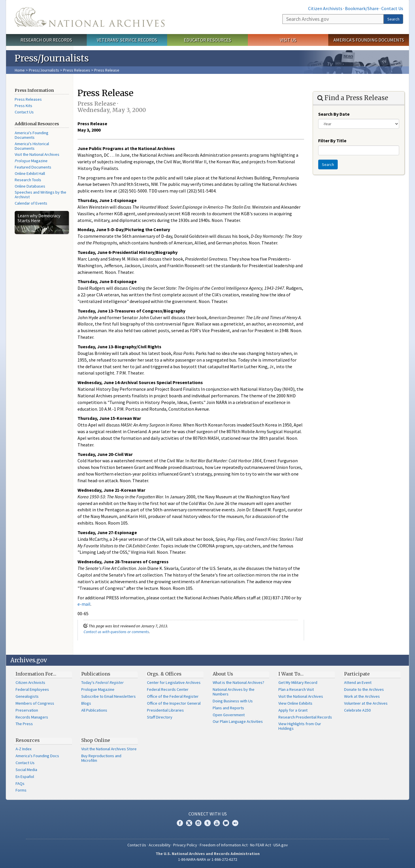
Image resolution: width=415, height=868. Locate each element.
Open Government (229, 715)
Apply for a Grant (293, 710)
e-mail (84, 604)
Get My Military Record (298, 682)
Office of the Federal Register (173, 696)
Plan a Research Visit (296, 689)
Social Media (26, 770)
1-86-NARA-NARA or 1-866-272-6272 (208, 859)
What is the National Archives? (238, 682)
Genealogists (27, 696)
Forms (21, 790)
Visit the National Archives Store (109, 749)
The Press (24, 724)
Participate (357, 674)
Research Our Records (46, 40)
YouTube (217, 823)
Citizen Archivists (325, 8)
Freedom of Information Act (224, 845)
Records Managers (32, 717)
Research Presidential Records (305, 717)
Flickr (235, 823)
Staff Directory (160, 717)
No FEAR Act (261, 845)
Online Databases (30, 186)
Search (393, 19)
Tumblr (207, 823)
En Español (25, 777)
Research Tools (28, 180)
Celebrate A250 (357, 710)
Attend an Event (358, 682)
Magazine (31, 161)
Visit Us (288, 40)
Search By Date (334, 114)
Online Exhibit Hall (30, 173)
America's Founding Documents (369, 40)
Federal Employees (32, 689)
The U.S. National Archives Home (90, 17)
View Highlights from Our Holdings (300, 726)
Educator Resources (207, 40)
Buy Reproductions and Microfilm (101, 758)
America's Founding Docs (37, 756)
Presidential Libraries (165, 710)
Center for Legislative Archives (174, 682)
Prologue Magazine (98, 689)
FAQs (20, 783)
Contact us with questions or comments (116, 632)
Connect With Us (208, 814)
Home (20, 70)
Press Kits (23, 106)
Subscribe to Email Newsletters (109, 696)
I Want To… (291, 674)
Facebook (180, 823)
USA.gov (281, 845)
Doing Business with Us (233, 701)
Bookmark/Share (362, 8)
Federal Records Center (168, 689)
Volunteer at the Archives (366, 703)
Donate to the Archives (364, 689)
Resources (28, 740)
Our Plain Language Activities (238, 721)
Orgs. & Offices (164, 674)
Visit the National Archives (37, 154)
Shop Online (96, 740)
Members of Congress (35, 703)
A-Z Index (23, 749)
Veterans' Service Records (127, 40)
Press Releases (77, 70)
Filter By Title (332, 141)
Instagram (198, 823)
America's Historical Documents (32, 146)
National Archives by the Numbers (234, 692)
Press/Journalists (44, 70)
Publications (96, 674)
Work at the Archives (362, 696)
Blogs (86, 703)
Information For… (36, 674)
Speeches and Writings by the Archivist (40, 194)
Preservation (27, 710)
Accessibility (160, 845)
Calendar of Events (31, 203)
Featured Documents (33, 167)
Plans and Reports (228, 708)
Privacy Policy (185, 845)
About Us (223, 674)
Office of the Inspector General (174, 703)
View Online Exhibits (295, 703)
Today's (102, 682)
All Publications (94, 710)
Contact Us (392, 8)
